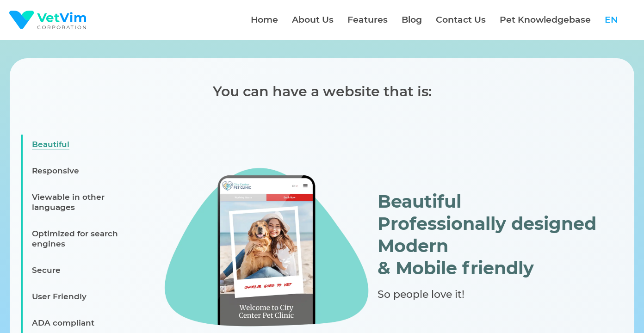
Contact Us (461, 20)
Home (264, 20)
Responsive (56, 171)
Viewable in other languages (68, 202)
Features (368, 20)
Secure (46, 270)
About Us (313, 20)
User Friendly (59, 296)
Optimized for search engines (75, 239)
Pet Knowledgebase (545, 20)
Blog (412, 20)
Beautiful (51, 144)
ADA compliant (63, 323)
